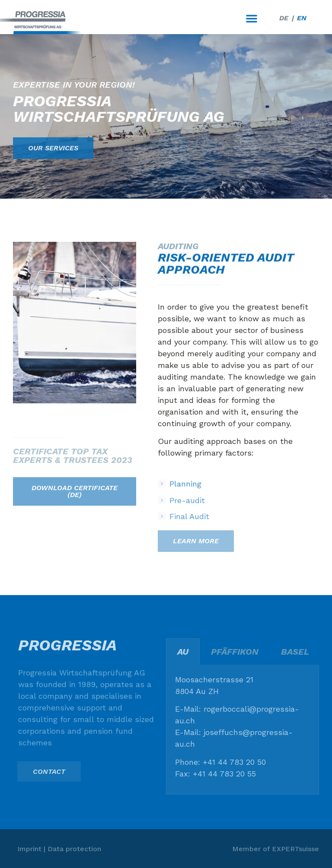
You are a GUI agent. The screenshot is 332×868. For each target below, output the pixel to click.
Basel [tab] (295, 652)
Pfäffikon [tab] (235, 652)
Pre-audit (187, 508)
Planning (185, 491)
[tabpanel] (243, 730)
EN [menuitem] (302, 18)
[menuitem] (284, 18)
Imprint (29, 849)
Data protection (74, 849)
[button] (252, 18)
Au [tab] (183, 652)
